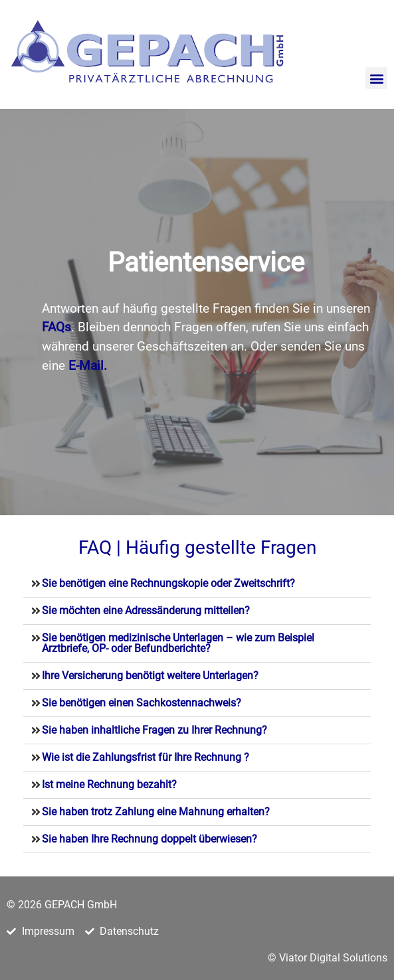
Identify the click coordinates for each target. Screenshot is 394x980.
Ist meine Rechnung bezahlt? (111, 784)
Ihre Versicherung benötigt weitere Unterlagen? (151, 676)
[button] (376, 78)
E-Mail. (88, 366)
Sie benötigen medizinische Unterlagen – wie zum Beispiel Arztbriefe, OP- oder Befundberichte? (178, 643)
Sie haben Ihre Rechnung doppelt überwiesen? (151, 839)
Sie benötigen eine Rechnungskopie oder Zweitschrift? (168, 583)
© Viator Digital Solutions (328, 958)
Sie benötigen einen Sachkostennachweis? (142, 703)
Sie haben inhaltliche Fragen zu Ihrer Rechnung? (156, 730)
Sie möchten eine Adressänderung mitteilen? (146, 611)
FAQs (56, 327)
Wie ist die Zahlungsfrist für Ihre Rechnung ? (146, 757)
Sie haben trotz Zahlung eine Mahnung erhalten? (157, 812)
